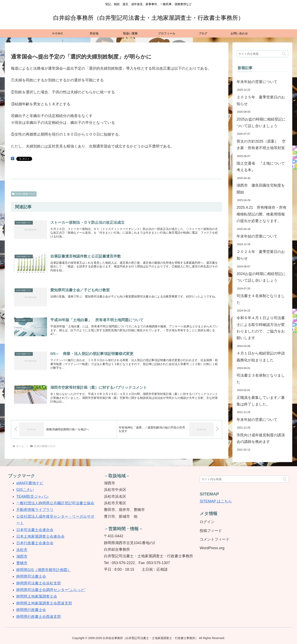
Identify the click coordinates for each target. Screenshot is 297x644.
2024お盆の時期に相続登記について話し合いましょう (261, 277)
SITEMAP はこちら (216, 501)
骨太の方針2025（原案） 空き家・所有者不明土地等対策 (261, 145)
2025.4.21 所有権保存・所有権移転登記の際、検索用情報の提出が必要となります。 (262, 214)
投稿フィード (211, 531)
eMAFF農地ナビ (30, 483)
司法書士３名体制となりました (261, 379)
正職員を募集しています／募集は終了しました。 (261, 401)
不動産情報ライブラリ (35, 510)
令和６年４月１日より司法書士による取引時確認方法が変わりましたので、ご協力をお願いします (261, 328)
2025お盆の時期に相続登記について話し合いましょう (261, 123)
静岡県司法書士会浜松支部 (39, 583)
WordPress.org (212, 548)
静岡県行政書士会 (31, 610)
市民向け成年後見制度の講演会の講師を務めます (261, 438)
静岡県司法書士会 (31, 576)
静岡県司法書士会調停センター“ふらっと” (51, 590)
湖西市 (22, 556)
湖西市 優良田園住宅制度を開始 (261, 189)
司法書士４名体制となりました (261, 299)
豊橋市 (22, 563)
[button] (284, 54)
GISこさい (25, 490)
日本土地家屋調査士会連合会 (40, 536)
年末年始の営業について (257, 82)
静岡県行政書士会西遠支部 (39, 617)
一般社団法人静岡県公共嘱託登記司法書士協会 (55, 503)
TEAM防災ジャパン (33, 496)
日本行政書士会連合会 (35, 543)
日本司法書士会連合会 (35, 530)
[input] (262, 54)
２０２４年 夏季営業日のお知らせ (261, 255)
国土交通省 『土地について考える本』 (261, 167)
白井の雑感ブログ (24, 194)
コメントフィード (214, 539)
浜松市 (22, 550)
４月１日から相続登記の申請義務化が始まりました (261, 357)
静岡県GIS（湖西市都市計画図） (44, 570)
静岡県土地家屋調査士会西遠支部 (44, 603)
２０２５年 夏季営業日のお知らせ (261, 101)
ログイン (207, 522)
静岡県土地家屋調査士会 (37, 596)
